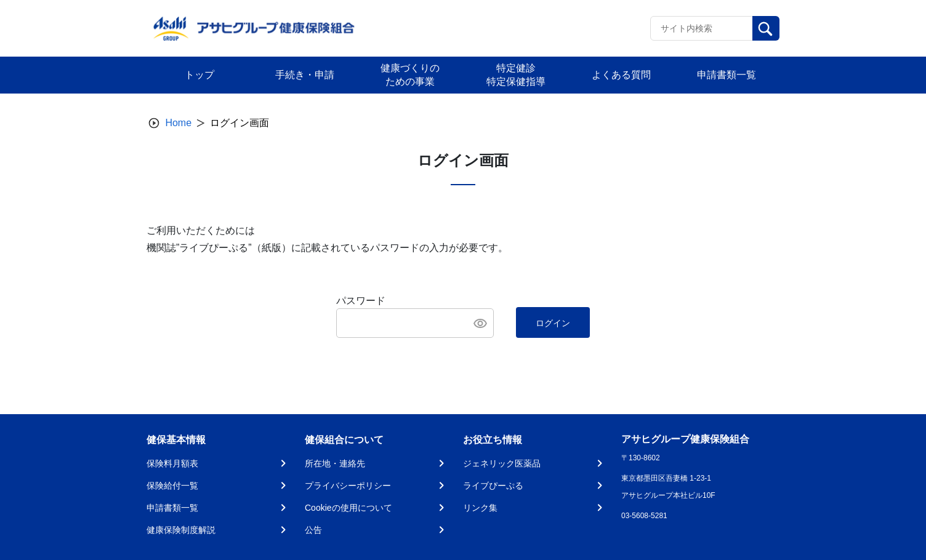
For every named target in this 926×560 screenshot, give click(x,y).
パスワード (361, 301)
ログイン (553, 323)
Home (178, 123)
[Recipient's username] (702, 28)
